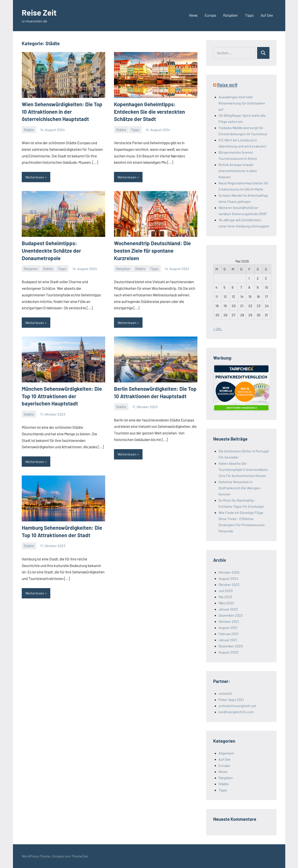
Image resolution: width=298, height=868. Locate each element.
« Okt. (218, 329)
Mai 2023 (225, 597)
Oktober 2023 (229, 584)
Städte (29, 130)
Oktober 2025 (229, 572)
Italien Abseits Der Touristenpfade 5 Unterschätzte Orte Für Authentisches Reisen (243, 469)
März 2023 (226, 603)
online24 (225, 693)
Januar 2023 (228, 609)
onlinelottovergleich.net (237, 706)
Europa (210, 15)
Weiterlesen (35, 177)
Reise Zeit (39, 12)
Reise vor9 (227, 85)
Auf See (267, 15)
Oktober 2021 (229, 621)
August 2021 (228, 628)
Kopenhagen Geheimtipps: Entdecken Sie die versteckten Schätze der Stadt (149, 112)
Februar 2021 (228, 634)
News (193, 15)
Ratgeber (230, 15)
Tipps (249, 15)
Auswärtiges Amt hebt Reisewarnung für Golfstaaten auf (242, 103)
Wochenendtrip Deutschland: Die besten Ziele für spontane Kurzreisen (152, 250)
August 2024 (228, 578)
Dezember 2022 (231, 615)
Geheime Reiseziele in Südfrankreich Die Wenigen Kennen (239, 488)
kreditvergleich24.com (236, 712)
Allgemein (226, 753)
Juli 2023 (226, 591)
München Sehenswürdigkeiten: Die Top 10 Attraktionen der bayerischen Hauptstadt (62, 396)
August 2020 (228, 652)
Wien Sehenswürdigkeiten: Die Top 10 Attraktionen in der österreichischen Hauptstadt (62, 112)
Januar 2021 (228, 640)
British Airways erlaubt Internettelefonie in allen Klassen (238, 171)
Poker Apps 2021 (231, 700)
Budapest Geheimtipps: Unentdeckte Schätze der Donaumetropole (51, 250)
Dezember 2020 (231, 646)
